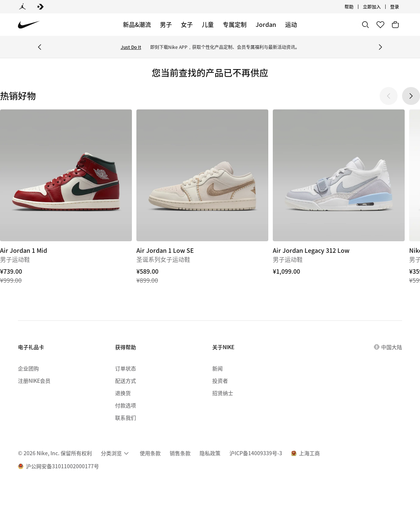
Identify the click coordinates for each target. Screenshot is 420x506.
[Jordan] (22, 7)
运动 (291, 24)
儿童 (208, 24)
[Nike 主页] (29, 25)
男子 (166, 24)
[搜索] (365, 25)
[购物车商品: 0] (395, 25)
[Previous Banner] (40, 47)
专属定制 (235, 24)
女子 (187, 24)
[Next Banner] (380, 47)
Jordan (266, 24)
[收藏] (380, 25)
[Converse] (40, 7)
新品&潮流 (137, 24)
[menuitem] (116, 453)
